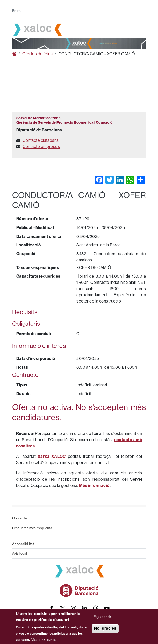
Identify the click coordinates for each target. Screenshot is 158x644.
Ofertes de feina (37, 54)
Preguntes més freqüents (32, 528)
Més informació (44, 639)
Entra (16, 11)
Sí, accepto (103, 617)
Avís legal (20, 553)
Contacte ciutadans (41, 140)
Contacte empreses (41, 146)
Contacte (20, 518)
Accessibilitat (23, 544)
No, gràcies (105, 628)
